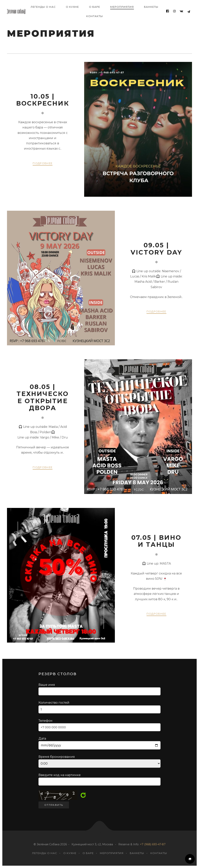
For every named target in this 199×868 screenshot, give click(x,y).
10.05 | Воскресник (43, 100)
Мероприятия (122, 7)
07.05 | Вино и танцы (156, 541)
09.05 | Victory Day (156, 249)
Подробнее (43, 163)
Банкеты (151, 7)
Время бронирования (99, 761)
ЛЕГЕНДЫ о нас (43, 7)
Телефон (99, 725)
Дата (99, 743)
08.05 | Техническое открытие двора (43, 397)
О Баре (95, 7)
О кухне (72, 7)
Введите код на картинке (60, 775)
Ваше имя (99, 689)
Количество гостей (99, 707)
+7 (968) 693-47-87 (153, 844)
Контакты (95, 16)
